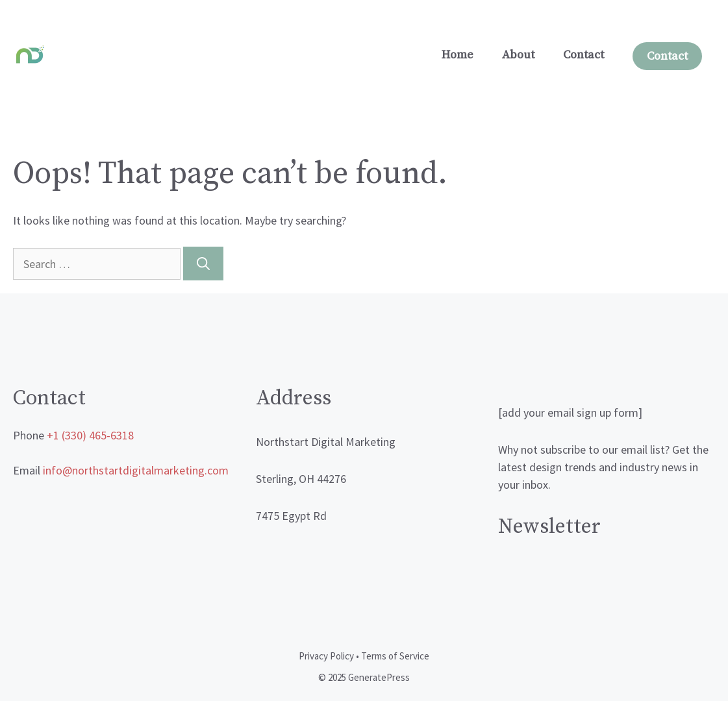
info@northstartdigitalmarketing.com (136, 470)
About (518, 55)
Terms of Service (395, 656)
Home (458, 55)
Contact (584, 55)
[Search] (203, 264)
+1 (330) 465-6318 (90, 435)
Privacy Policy (326, 656)
